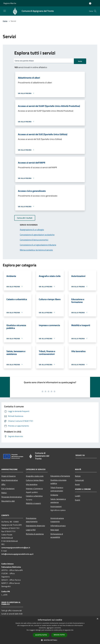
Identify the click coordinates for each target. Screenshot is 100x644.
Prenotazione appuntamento (32, 520)
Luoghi (78, 496)
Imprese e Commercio (34, 489)
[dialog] (50, 630)
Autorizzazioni (56, 506)
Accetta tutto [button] (41, 635)
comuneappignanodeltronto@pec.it (16, 548)
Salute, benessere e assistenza (58, 501)
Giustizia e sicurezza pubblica (58, 482)
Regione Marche (10, 3)
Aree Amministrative (10, 480)
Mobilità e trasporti (33, 503)
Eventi (78, 500)
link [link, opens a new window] (72, 630)
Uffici (3, 484)
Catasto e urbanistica (34, 496)
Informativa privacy (58, 526)
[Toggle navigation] (5, 11)
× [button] (97, 619)
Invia (80, 61)
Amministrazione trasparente (57, 520)
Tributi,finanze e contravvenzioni (57, 489)
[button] (50, 640)
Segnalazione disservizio (35, 526)
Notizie (78, 476)
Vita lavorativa (32, 484)
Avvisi (77, 484)
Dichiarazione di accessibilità (57, 536)
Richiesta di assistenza (35, 534)
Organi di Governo (8, 476)
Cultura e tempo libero (35, 480)
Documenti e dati (8, 501)
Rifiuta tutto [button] (59, 635)
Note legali (55, 530)
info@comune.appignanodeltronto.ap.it (17, 554)
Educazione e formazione (60, 476)
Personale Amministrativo (12, 497)
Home (5, 21)
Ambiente (54, 495)
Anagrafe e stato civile (35, 476)
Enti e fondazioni (8, 489)
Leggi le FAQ (31, 530)
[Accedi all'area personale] (90, 3)
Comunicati (79, 480)
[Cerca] (95, 11)
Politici (4, 493)
